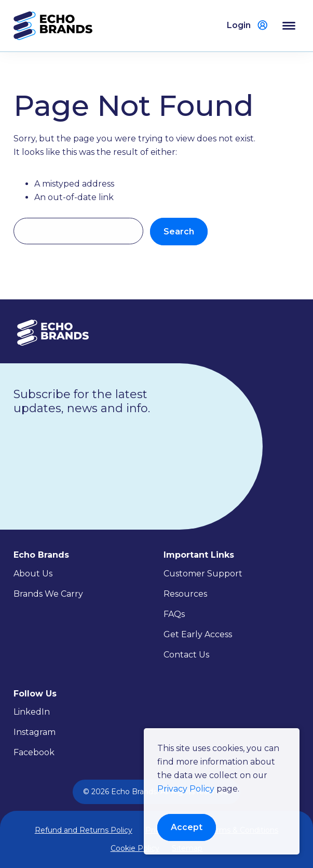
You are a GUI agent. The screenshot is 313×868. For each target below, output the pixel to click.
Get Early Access (198, 634)
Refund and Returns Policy (84, 830)
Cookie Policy (135, 848)
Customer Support (203, 574)
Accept (187, 827)
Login (239, 25)
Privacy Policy (186, 788)
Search (179, 232)
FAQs (174, 614)
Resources (185, 594)
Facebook (34, 752)
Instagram (35, 732)
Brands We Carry (48, 594)
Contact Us (186, 655)
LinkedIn (32, 712)
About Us (33, 574)
